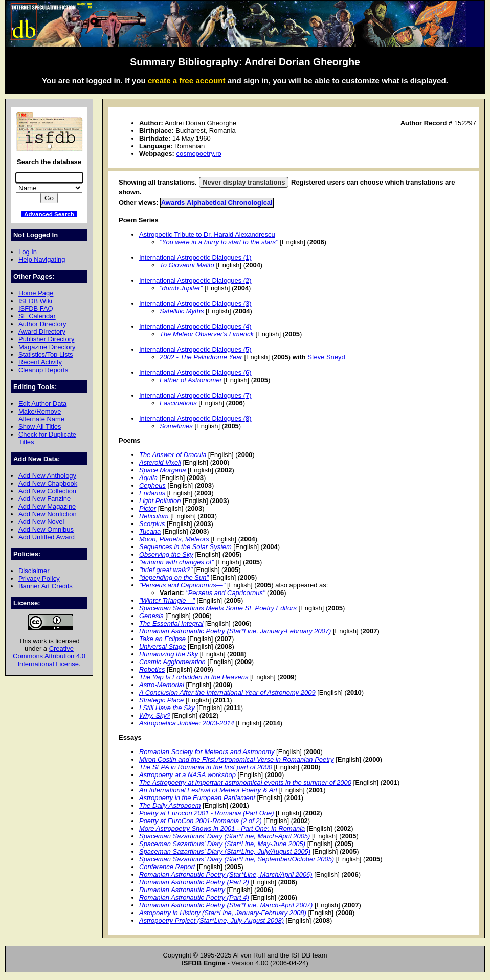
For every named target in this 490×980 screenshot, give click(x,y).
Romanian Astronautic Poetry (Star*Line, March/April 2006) (226, 874)
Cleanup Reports (43, 370)
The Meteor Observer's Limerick (207, 334)
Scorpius (152, 524)
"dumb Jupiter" (181, 288)
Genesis (151, 616)
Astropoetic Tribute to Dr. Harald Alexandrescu (207, 234)
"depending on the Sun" (174, 577)
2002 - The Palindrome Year (201, 357)
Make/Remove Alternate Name (41, 415)
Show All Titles (40, 427)
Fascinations (178, 403)
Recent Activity (40, 362)
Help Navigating (42, 259)
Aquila (148, 478)
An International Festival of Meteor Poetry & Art (208, 790)
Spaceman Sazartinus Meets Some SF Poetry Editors (218, 608)
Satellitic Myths (182, 311)
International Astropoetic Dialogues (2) (195, 280)
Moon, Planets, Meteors (174, 539)
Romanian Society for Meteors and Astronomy (207, 752)
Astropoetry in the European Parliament (197, 798)
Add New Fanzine (44, 499)
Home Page (36, 293)
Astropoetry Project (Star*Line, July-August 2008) (211, 920)
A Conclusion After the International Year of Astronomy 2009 (227, 692)
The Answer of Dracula (173, 455)
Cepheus (152, 485)
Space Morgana (162, 470)
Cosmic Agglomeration (172, 662)
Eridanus (152, 493)
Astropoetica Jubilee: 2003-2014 (187, 723)
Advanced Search (49, 214)
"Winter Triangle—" (167, 600)
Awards (173, 203)
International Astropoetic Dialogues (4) (195, 326)
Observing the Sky (166, 554)
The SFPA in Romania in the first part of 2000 (206, 767)
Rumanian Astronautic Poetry (182, 890)
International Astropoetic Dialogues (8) (195, 418)
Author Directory (42, 324)
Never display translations (244, 182)
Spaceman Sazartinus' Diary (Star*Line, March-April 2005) (225, 836)
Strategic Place (161, 700)
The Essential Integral (171, 623)
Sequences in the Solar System (185, 547)
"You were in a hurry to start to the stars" (219, 242)
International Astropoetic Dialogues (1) (195, 257)
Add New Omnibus (46, 529)
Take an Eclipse (162, 639)
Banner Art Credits (46, 586)
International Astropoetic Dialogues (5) (195, 349)
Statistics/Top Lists (46, 355)
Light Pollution (160, 501)
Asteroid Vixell (160, 462)
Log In (28, 252)
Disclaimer (34, 571)
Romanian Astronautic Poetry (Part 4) (194, 897)
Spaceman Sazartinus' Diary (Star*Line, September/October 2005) (237, 859)
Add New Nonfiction (48, 514)
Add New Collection (47, 491)
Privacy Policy (39, 578)
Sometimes (176, 426)
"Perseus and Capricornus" (225, 593)
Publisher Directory (46, 339)
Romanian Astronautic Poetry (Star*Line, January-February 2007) (235, 631)
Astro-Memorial (162, 685)
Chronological (250, 203)
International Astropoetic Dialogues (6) (195, 372)
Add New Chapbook (48, 483)
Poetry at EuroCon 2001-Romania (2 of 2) (201, 821)
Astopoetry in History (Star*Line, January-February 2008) (223, 913)
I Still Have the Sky (167, 708)
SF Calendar (37, 316)
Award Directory (42, 332)
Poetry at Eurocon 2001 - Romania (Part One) (207, 813)
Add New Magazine (47, 506)
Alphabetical (206, 203)
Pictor (148, 508)
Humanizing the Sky (169, 654)
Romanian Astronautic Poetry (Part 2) (194, 882)
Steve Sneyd (326, 357)
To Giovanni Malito (187, 265)
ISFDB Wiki (35, 301)
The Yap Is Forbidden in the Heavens (194, 677)
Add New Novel (41, 522)
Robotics (152, 669)
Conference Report (167, 867)
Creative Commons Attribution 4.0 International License (49, 656)
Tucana (150, 531)
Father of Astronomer (191, 380)
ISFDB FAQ (36, 309)
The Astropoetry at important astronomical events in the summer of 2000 (245, 782)
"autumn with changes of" (176, 562)
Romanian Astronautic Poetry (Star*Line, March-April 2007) (226, 905)
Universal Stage (162, 646)
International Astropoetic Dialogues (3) (195, 303)
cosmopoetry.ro (198, 154)
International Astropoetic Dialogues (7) (195, 395)
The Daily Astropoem (170, 805)
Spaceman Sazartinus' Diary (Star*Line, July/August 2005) (225, 851)
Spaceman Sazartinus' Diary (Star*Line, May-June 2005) (222, 844)
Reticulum (154, 516)
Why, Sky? (155, 715)
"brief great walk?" (166, 570)
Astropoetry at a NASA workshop (187, 775)
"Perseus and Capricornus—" (182, 585)
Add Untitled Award (47, 537)
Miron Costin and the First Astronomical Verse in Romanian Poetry (237, 759)
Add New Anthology (47, 476)
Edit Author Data (42, 404)
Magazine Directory (47, 347)
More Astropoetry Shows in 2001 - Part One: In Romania (222, 828)
